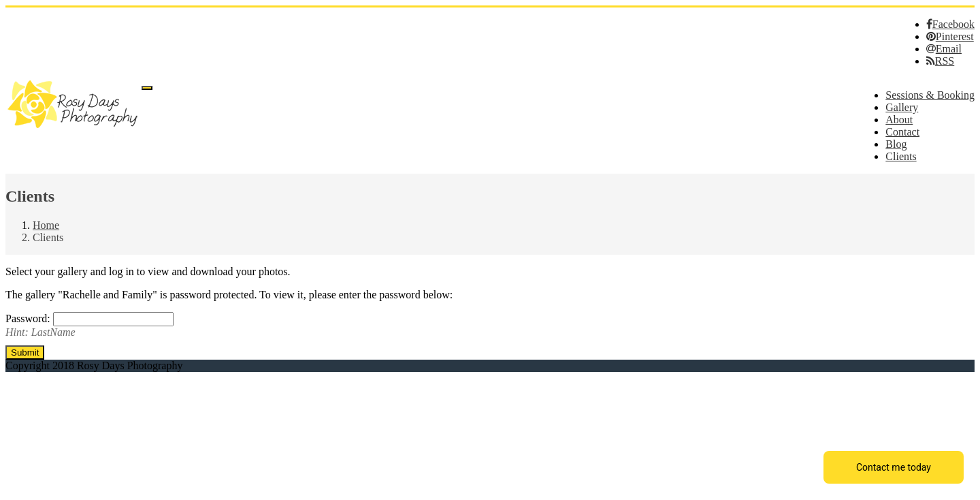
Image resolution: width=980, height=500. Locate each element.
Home (46, 225)
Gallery (902, 107)
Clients (901, 156)
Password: (29, 318)
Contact (902, 132)
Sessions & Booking (930, 95)
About (899, 120)
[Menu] (147, 88)
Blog (896, 144)
